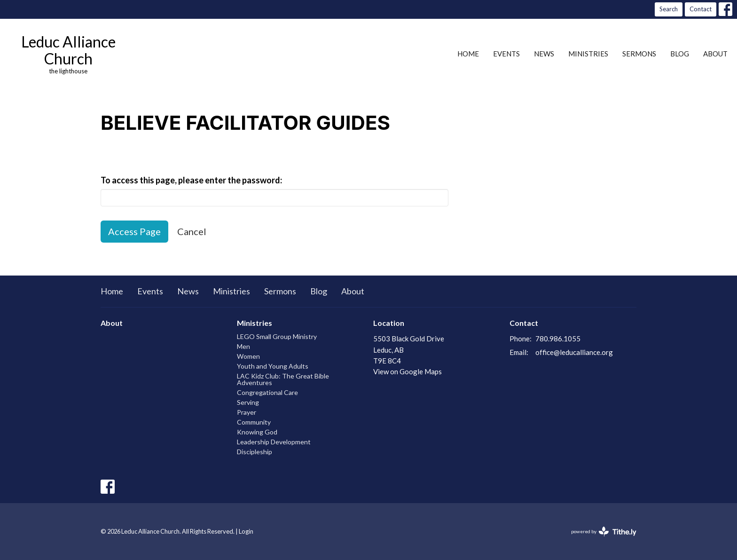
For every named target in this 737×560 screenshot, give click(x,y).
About (715, 54)
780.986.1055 (558, 339)
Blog (680, 54)
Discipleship (255, 452)
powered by (604, 532)
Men (243, 346)
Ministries (588, 54)
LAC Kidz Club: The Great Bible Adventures (283, 379)
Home (468, 54)
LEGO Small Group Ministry (277, 336)
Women (248, 356)
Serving (248, 402)
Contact (701, 9)
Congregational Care (267, 392)
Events (506, 54)
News (544, 54)
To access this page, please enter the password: (191, 180)
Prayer (247, 412)
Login (246, 531)
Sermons (639, 54)
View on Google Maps (408, 371)
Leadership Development (274, 442)
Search (669, 9)
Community (254, 422)
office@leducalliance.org (574, 352)
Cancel (192, 231)
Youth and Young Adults (273, 366)
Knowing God (257, 432)
